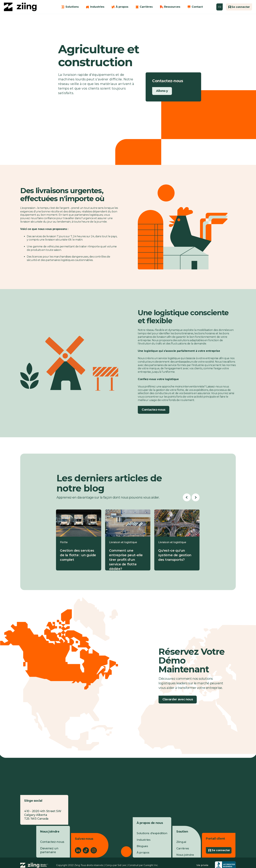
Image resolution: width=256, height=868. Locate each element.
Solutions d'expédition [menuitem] (152, 833)
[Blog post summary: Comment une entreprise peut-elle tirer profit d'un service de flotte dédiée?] (128, 540)
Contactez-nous (154, 410)
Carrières (146, 7)
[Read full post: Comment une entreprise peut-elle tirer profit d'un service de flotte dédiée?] (128, 523)
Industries (97, 7)
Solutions (72, 7)
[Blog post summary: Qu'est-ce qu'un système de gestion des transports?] (177, 540)
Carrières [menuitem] (183, 848)
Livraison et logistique (123, 542)
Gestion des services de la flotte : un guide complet (78, 555)
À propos (122, 7)
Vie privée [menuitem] (202, 865)
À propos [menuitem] (143, 852)
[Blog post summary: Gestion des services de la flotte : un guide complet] (79, 540)
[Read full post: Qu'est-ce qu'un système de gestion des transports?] (177, 523)
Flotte (64, 542)
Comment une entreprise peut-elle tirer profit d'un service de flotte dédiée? (126, 560)
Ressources (172, 7)
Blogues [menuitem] (142, 846)
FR (220, 7)
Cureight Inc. (151, 865)
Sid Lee (122, 865)
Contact (197, 7)
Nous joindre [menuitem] (185, 855)
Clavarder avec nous (178, 699)
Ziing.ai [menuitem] (181, 842)
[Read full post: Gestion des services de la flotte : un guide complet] (79, 523)
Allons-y (162, 91)
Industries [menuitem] (144, 840)
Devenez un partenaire (49, 850)
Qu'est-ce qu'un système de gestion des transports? (175, 555)
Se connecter (221, 850)
